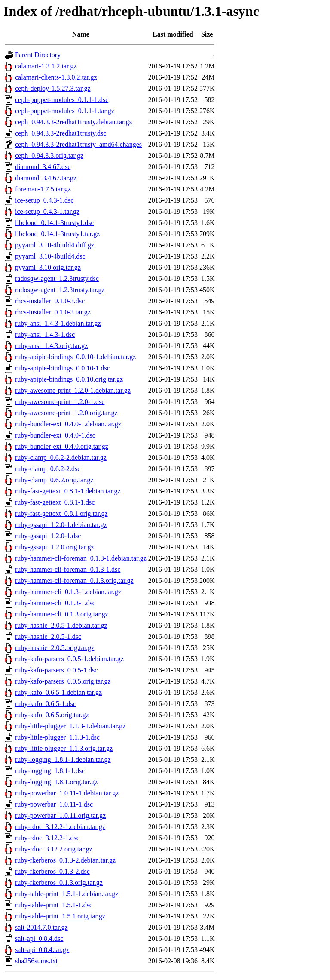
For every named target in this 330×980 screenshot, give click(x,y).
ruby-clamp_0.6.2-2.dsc (48, 469)
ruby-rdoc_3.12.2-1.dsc (47, 838)
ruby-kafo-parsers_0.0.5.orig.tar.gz (63, 681)
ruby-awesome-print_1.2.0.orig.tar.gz (66, 413)
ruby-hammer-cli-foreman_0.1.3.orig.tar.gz (74, 581)
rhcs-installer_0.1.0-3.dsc (50, 301)
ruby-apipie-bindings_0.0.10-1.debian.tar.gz (75, 357)
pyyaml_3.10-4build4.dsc (50, 256)
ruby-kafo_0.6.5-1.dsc (46, 704)
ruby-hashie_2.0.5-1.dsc (48, 636)
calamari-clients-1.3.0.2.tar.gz (56, 77)
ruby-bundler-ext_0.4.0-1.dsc (55, 435)
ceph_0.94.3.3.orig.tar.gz (49, 156)
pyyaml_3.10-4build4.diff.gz (55, 245)
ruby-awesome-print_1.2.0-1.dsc (60, 402)
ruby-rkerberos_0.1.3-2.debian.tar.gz (65, 860)
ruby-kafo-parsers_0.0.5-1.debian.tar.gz (69, 659)
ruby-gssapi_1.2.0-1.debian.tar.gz (61, 525)
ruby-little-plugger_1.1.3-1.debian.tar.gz (70, 726)
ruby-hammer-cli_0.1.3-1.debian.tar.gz (68, 592)
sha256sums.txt (36, 961)
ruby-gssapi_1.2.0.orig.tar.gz (55, 547)
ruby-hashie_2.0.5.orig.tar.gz (55, 648)
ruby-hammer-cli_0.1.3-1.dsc (55, 603)
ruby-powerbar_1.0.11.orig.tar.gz (60, 815)
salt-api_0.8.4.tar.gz (42, 950)
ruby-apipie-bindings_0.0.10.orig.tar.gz (69, 379)
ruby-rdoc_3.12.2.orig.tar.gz (54, 849)
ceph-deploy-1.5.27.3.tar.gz (53, 88)
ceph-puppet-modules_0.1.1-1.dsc (62, 100)
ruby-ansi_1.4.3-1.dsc (45, 334)
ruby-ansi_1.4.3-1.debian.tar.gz (58, 323)
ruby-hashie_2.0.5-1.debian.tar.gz (61, 625)
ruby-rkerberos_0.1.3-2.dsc (52, 871)
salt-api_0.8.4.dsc (39, 938)
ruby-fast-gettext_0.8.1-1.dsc (55, 502)
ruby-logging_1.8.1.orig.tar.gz (56, 782)
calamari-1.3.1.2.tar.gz (46, 66)
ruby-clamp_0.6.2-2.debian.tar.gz (61, 458)
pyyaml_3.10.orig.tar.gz (48, 267)
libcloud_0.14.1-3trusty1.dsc (55, 223)
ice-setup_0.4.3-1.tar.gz (47, 211)
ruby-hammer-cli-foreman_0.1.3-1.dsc (68, 569)
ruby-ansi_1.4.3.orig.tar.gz (51, 346)
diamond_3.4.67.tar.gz (46, 178)
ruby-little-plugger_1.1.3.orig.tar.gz (64, 748)
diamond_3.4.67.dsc (43, 167)
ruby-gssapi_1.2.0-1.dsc (48, 536)
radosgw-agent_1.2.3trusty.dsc (57, 279)
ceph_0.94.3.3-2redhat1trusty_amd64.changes (78, 144)
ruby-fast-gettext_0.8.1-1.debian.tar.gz (68, 491)
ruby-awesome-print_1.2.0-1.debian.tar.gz (73, 390)
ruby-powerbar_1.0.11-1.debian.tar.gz (67, 793)
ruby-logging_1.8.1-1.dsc (50, 771)
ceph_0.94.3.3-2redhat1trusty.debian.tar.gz (74, 122)
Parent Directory (38, 55)
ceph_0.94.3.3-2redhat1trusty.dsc (61, 133)
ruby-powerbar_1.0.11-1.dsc (54, 804)
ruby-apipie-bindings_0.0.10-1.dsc (63, 368)
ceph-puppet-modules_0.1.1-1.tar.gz (65, 111)
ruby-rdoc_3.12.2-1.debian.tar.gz (60, 827)
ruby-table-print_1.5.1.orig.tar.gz (60, 916)
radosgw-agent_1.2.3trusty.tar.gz (60, 290)
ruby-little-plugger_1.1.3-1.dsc (57, 737)
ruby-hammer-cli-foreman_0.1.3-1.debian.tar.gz (81, 558)
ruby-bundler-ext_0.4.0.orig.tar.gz (62, 446)
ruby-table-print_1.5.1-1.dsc (54, 905)
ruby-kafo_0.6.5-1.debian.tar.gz (58, 692)
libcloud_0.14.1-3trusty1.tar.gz (57, 234)
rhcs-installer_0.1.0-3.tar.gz (53, 312)
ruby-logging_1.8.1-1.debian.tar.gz (63, 760)
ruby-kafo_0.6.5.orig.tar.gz (52, 715)
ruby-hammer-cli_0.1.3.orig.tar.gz (62, 614)
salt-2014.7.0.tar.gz (41, 927)
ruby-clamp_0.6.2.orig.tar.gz (54, 480)
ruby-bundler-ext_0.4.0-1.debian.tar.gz (68, 424)
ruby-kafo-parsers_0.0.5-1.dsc (56, 670)
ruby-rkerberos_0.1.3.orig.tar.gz (59, 883)
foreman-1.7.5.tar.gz (43, 189)
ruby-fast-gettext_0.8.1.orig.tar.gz (61, 513)
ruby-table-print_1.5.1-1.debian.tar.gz (67, 894)
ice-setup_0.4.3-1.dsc (44, 200)
